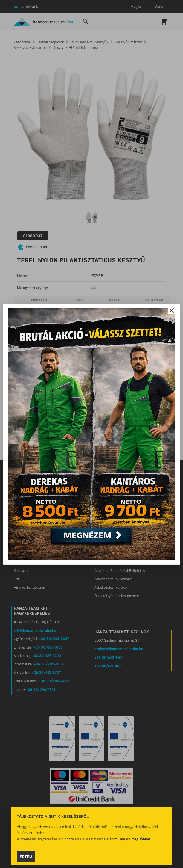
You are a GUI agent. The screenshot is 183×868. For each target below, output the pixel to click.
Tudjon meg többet (135, 839)
